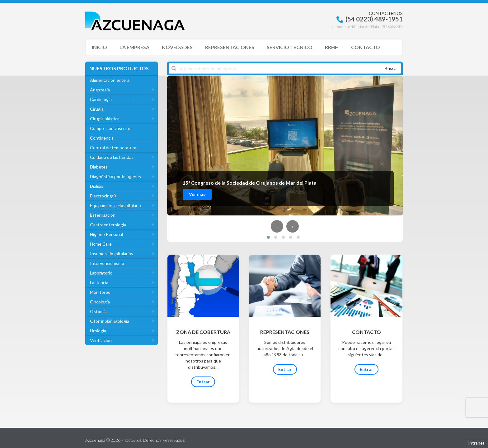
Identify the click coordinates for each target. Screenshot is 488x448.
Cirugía (97, 109)
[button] (268, 237)
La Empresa (134, 47)
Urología (98, 331)
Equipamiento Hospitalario (115, 205)
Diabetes (99, 167)
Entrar (203, 382)
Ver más (197, 194)
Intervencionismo (107, 263)
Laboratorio (101, 273)
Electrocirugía (103, 196)
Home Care (101, 244)
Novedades (177, 47)
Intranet (476, 443)
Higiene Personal (106, 234)
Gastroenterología (108, 225)
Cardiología (101, 99)
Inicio (99, 47)
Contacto (366, 47)
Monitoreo (100, 292)
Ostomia (98, 311)
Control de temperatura (113, 148)
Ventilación (101, 340)
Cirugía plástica (105, 119)
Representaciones (230, 47)
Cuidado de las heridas (112, 157)
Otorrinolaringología (110, 321)
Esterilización (103, 215)
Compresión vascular (110, 128)
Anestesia (100, 90)
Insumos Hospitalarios (112, 254)
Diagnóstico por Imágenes (115, 176)
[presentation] (277, 226)
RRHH (332, 47)
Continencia (102, 138)
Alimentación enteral (110, 80)
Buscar (391, 68)
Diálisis (97, 186)
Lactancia (99, 282)
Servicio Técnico (290, 47)
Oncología (100, 302)
